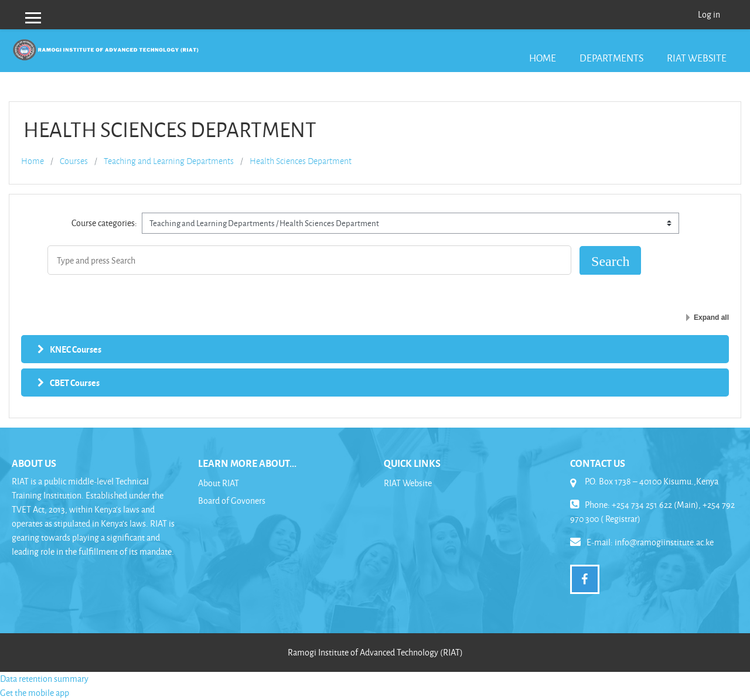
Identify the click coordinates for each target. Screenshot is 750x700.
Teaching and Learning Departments (169, 161)
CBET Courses (75, 383)
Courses (74, 161)
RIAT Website (697, 58)
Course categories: (104, 223)
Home (543, 58)
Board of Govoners (232, 501)
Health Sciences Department (301, 161)
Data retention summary (44, 679)
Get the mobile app (35, 693)
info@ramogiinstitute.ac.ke (664, 542)
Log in (709, 14)
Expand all (711, 317)
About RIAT (219, 483)
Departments (611, 58)
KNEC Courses (76, 349)
